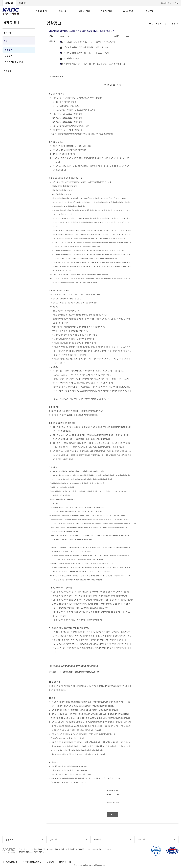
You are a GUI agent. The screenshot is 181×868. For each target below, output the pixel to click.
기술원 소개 (41, 11)
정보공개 (150, 11)
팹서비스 (23, 3)
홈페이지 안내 (166, 3)
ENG (177, 3)
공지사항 (8, 32)
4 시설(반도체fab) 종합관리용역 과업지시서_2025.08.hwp (84, 53)
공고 (6, 41)
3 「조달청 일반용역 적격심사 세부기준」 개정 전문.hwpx (84, 47)
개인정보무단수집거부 (32, 862)
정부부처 (9, 839)
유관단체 (97, 839)
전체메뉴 (177, 11)
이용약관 (50, 862)
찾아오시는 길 (65, 862)
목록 (112, 815)
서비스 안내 (85, 11)
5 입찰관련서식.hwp (69, 58)
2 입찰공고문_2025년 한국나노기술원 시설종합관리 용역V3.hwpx (87, 42)
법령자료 (8, 71)
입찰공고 (9, 50)
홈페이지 (9, 3)
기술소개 (63, 11)
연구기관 (141, 839)
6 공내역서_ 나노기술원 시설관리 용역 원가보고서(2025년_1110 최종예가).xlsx (92, 64)
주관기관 (53, 839)
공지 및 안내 (106, 11)
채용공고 (9, 56)
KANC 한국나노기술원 (11, 11)
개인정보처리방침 (10, 862)
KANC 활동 (128, 11)
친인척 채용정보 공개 (14, 62)
